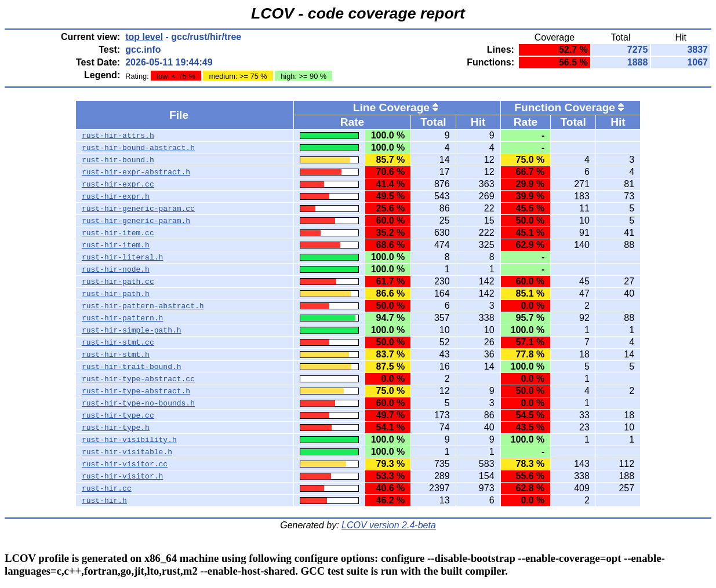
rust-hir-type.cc (118, 415)
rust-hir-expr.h (116, 196)
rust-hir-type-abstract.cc (138, 379)
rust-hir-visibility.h (129, 440)
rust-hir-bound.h (118, 160)
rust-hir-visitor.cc (125, 464)
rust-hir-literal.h (122, 257)
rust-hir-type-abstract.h (136, 391)
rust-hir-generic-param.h (136, 221)
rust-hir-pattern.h (122, 318)
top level (144, 37)
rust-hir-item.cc (118, 233)
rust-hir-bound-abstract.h (138, 148)
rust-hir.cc (107, 488)
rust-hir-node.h (116, 269)
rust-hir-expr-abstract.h (136, 172)
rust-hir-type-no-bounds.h (138, 403)
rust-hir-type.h (116, 428)
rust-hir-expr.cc (118, 184)
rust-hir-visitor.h (122, 476)
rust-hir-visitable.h (127, 452)
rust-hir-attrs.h (118, 136)
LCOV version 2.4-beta (389, 525)
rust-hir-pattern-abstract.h (143, 306)
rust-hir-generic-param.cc (138, 209)
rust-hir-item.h (116, 245)
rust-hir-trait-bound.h (132, 367)
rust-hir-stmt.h (116, 355)
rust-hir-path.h (116, 294)
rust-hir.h (104, 501)
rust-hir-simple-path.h (132, 330)
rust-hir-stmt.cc (118, 342)
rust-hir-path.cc (118, 282)
